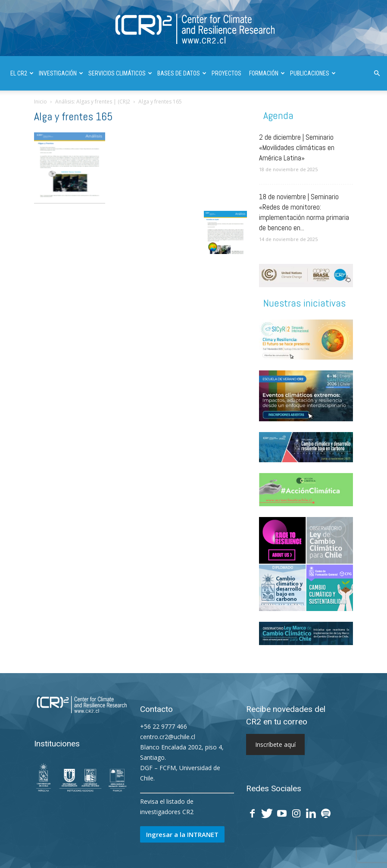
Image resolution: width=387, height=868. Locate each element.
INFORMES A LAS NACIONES (89, 108)
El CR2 (22, 73)
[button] (377, 74)
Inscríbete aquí (275, 744)
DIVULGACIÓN (30, 108)
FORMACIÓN (267, 73)
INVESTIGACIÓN (61, 73)
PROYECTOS (226, 73)
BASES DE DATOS (182, 73)
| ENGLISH (143, 108)
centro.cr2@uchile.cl (168, 737)
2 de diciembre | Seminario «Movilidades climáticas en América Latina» (297, 147)
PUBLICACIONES (313, 73)
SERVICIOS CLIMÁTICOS (120, 73)
